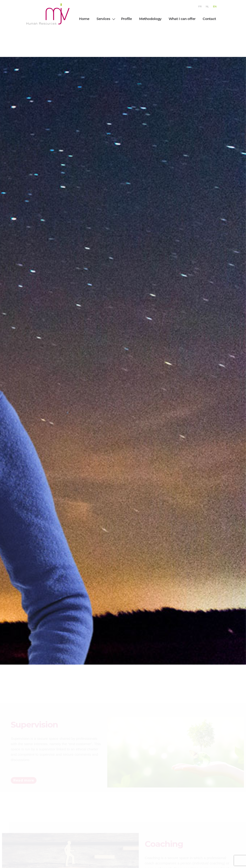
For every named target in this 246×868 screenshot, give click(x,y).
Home (84, 19)
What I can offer (182, 19)
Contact (209, 19)
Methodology (150, 19)
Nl (207, 6)
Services (103, 19)
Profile (126, 19)
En (215, 6)
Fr (200, 6)
